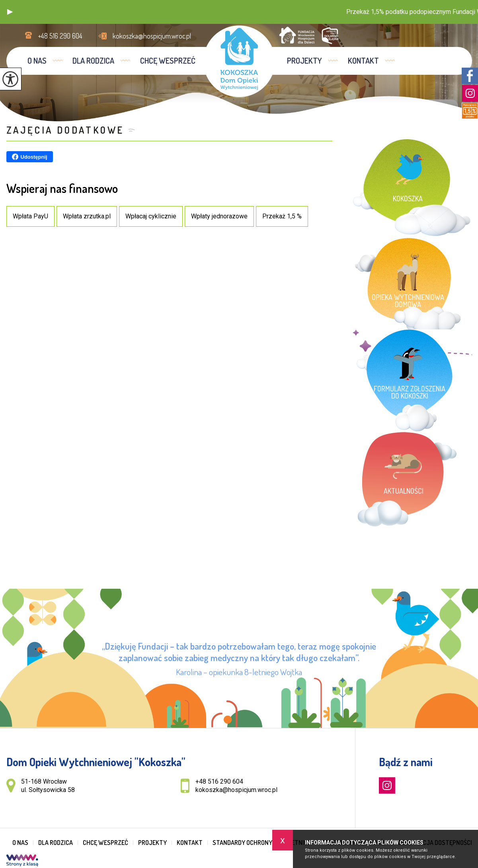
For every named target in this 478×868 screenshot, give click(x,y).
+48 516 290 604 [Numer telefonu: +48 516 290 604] (219, 781)
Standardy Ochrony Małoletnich (262, 843)
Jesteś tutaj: (368, 106)
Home (389, 106)
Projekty (304, 60)
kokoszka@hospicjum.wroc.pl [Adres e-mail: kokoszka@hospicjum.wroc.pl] (236, 790)
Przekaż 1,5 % (282, 216)
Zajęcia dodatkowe (65, 130)
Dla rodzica (93, 60)
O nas (37, 60)
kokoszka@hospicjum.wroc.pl (145, 36)
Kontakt (363, 60)
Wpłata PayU (30, 216)
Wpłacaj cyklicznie (151, 216)
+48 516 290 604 (54, 36)
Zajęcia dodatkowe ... (423, 106)
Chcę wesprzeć (168, 60)
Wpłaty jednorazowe (219, 216)
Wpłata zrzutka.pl (87, 216)
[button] (10, 12)
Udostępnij (30, 157)
